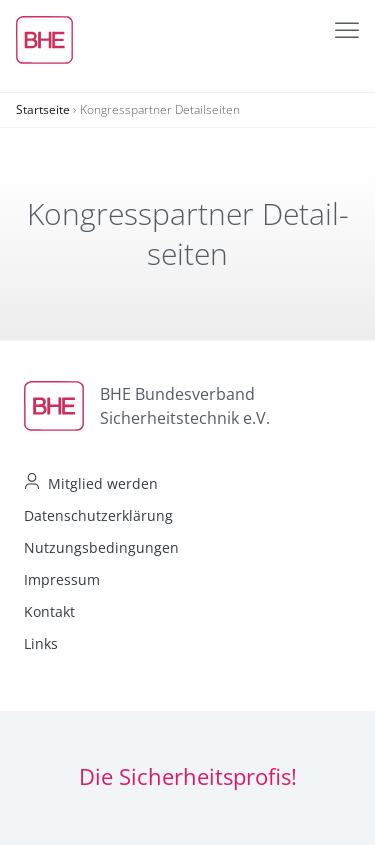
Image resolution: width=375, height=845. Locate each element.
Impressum (62, 579)
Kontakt (49, 611)
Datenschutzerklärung (98, 515)
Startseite (43, 109)
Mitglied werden (103, 483)
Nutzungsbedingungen (101, 547)
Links (41, 643)
